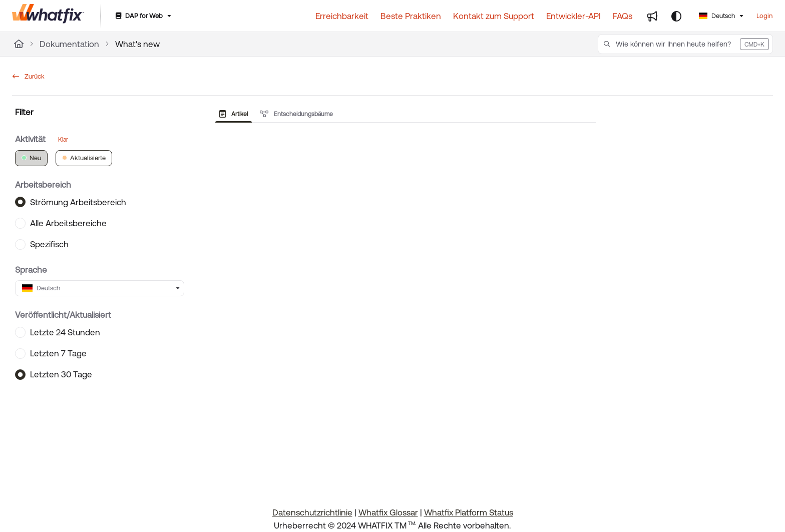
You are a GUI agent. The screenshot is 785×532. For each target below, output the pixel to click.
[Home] (19, 44)
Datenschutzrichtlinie (312, 512)
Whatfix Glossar (388, 512)
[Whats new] (652, 16)
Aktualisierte (84, 157)
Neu (31, 157)
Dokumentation (69, 44)
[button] (685, 44)
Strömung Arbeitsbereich (78, 202)
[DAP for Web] (142, 16)
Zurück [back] (29, 76)
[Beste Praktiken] (411, 16)
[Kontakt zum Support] (494, 16)
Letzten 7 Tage (58, 353)
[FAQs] (623, 16)
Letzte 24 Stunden (65, 332)
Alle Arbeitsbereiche (68, 223)
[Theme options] (676, 16)
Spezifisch (49, 244)
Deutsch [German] (717, 16)
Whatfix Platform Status (469, 512)
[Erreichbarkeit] (342, 16)
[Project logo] (48, 16)
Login (764, 16)
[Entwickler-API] (573, 16)
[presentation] (236, 114)
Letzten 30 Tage (61, 374)
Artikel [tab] (234, 114)
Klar (63, 139)
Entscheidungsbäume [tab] (296, 114)
